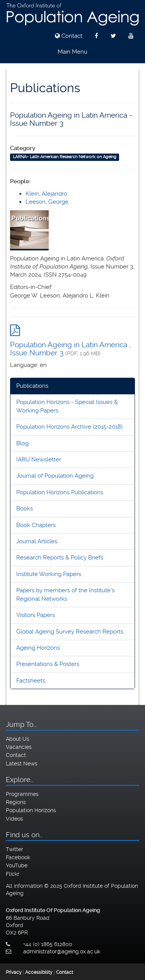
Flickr (13, 874)
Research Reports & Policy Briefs (60, 558)
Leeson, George (47, 202)
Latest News (22, 764)
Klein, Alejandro (46, 194)
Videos (14, 819)
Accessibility (39, 972)
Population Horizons (31, 810)
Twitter (14, 849)
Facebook (18, 857)
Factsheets (31, 681)
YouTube (17, 865)
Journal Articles (37, 541)
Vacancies (19, 747)
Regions (16, 802)
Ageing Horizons (38, 648)
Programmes (22, 794)
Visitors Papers (36, 615)
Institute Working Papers (49, 574)
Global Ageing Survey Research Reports (70, 632)
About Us (18, 739)
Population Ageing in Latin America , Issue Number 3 (70, 349)
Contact (69, 36)
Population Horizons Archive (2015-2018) (69, 427)
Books (25, 509)
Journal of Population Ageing (55, 476)
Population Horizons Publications (60, 492)
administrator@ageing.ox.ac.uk (62, 951)
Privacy (14, 972)
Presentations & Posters (48, 664)
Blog (22, 443)
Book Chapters (36, 525)
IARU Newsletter (39, 460)
